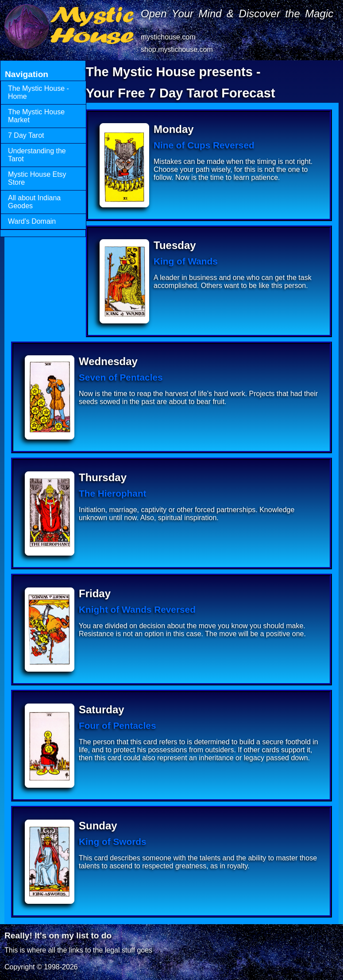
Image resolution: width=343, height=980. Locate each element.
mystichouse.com (168, 37)
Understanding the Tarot (37, 155)
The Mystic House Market (36, 116)
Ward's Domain (32, 221)
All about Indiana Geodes (34, 202)
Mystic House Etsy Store (37, 178)
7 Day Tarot (26, 135)
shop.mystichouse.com (177, 49)
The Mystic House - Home (39, 92)
